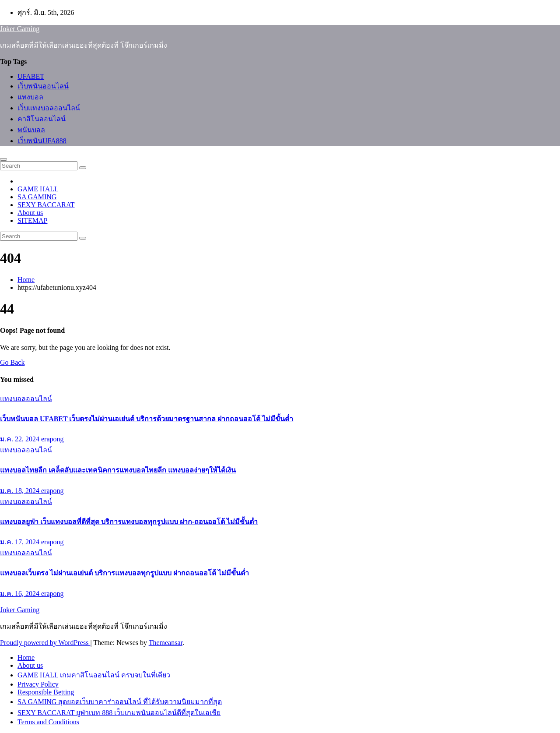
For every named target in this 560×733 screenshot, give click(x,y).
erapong (52, 439)
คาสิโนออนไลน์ (42, 119)
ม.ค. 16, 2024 (21, 594)
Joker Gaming (20, 29)
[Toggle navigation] (3, 159)
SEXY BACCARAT (46, 205)
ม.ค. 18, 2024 (21, 491)
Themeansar (166, 643)
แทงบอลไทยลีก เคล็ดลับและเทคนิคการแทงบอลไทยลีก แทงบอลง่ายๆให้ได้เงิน (118, 470)
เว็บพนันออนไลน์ (43, 86)
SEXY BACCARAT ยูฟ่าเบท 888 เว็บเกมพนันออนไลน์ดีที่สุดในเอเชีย (119, 713)
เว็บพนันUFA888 (42, 141)
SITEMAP (32, 220)
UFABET (31, 76)
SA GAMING (37, 197)
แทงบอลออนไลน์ (26, 399)
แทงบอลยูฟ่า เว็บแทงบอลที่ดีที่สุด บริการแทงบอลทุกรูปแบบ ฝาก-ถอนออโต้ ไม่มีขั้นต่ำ (129, 522)
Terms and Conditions (48, 722)
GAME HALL (38, 189)
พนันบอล (31, 130)
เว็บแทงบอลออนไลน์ (49, 108)
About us (30, 213)
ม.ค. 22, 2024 (21, 439)
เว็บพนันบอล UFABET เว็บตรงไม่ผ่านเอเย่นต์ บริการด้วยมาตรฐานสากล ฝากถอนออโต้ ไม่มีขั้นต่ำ (147, 419)
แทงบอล (30, 97)
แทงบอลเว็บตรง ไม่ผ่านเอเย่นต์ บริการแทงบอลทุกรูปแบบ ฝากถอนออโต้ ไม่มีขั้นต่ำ (124, 573)
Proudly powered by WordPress (45, 643)
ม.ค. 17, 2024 (21, 542)
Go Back (12, 362)
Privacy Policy (38, 684)
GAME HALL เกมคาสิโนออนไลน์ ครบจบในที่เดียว (94, 675)
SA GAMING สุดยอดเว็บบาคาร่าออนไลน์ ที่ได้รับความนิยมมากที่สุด (120, 702)
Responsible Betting (46, 692)
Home (26, 280)
